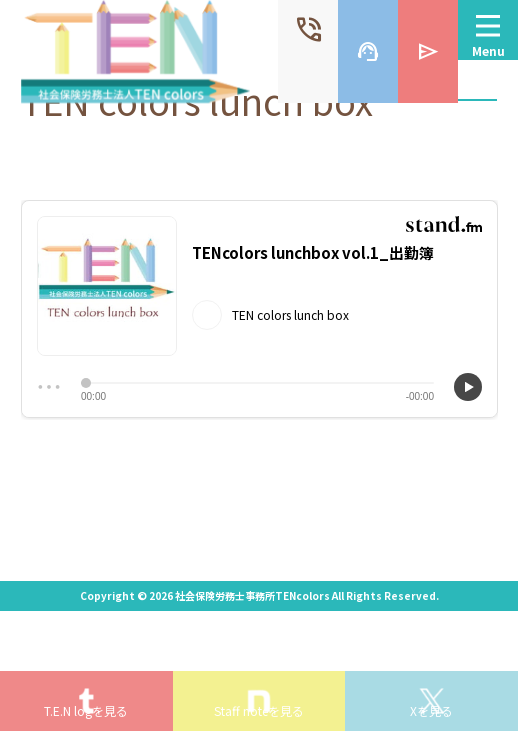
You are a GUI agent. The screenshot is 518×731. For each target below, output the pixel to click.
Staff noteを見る (259, 710)
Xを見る (431, 710)
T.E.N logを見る (86, 710)
